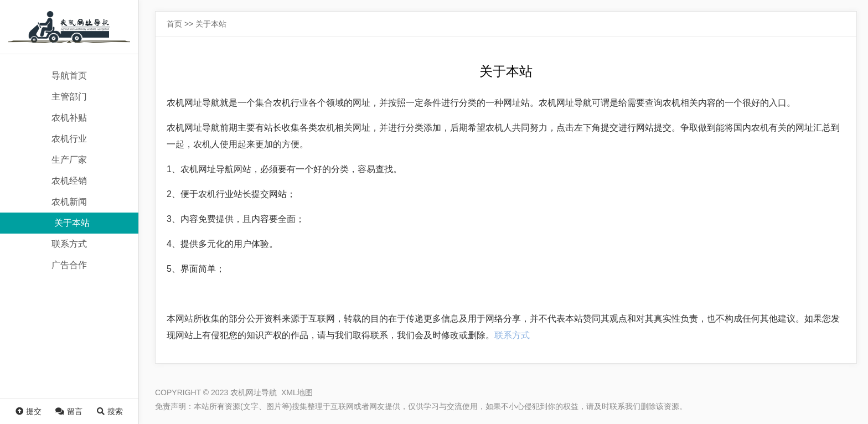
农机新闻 (69, 202)
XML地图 (297, 392)
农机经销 (69, 181)
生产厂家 (69, 160)
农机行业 (69, 139)
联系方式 (69, 244)
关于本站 (72, 223)
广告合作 (69, 265)
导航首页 (69, 76)
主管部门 (69, 97)
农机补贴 (69, 118)
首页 (174, 24)
